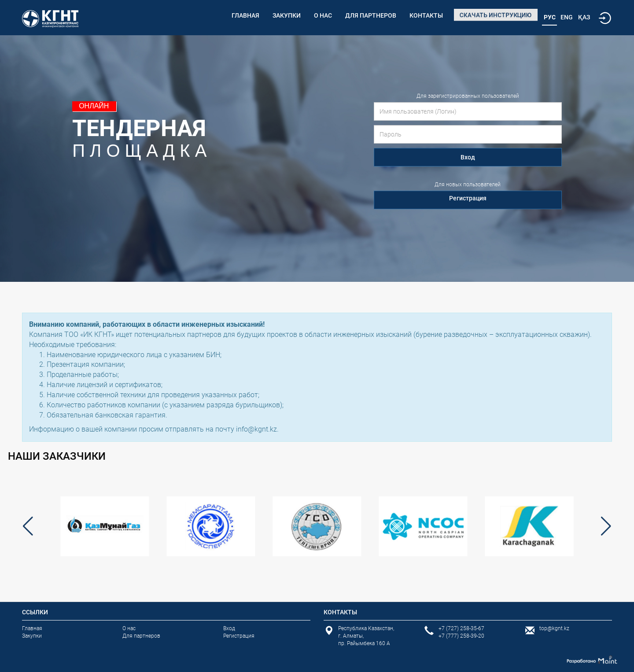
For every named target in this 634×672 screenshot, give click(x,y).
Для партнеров (371, 15)
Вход (468, 157)
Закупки (287, 15)
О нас (323, 15)
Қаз (584, 17)
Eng (567, 17)
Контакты (426, 15)
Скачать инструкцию (496, 15)
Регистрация (468, 198)
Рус (550, 17)
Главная (245, 15)
